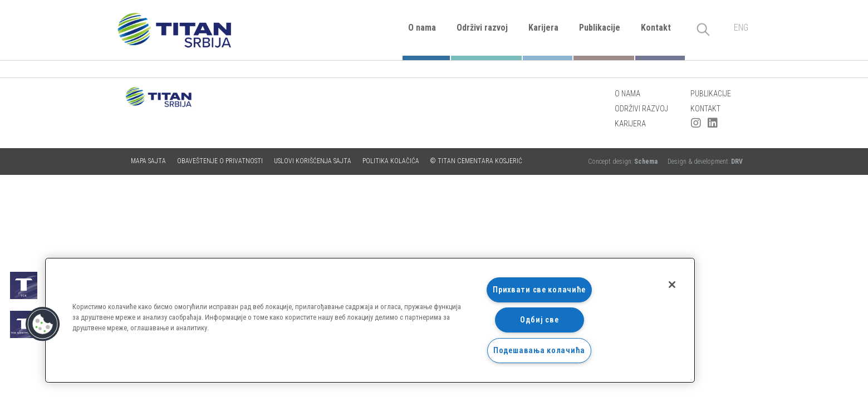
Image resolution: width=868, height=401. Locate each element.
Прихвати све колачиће (539, 290)
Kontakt (656, 28)
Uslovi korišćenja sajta (313, 161)
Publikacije (600, 28)
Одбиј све (539, 320)
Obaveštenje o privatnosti (220, 161)
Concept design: (624, 162)
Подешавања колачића (539, 351)
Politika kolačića (391, 161)
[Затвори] (672, 285)
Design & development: (705, 162)
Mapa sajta (148, 161)
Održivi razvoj (482, 28)
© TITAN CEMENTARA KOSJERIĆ (476, 161)
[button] (43, 324)
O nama (422, 28)
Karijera (543, 28)
